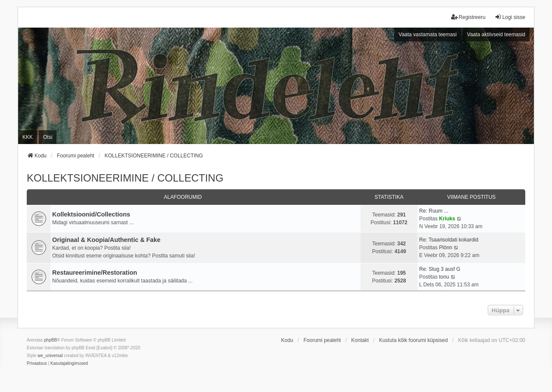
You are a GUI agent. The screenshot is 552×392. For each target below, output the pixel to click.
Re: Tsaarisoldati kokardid (449, 240)
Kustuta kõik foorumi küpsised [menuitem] (413, 340)
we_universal (50, 356)
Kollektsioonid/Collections (91, 214)
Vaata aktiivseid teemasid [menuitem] (496, 34)
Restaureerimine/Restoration (95, 273)
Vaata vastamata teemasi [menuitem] (428, 34)
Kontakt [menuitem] (360, 340)
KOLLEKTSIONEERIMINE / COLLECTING (125, 178)
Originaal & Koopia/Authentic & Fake (106, 240)
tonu (444, 277)
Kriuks (447, 219)
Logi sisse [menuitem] (510, 17)
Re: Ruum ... (434, 211)
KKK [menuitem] (28, 137)
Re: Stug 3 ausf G (440, 269)
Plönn (446, 248)
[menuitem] (37, 364)
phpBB (50, 340)
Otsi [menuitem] (48, 137)
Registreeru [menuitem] (468, 17)
